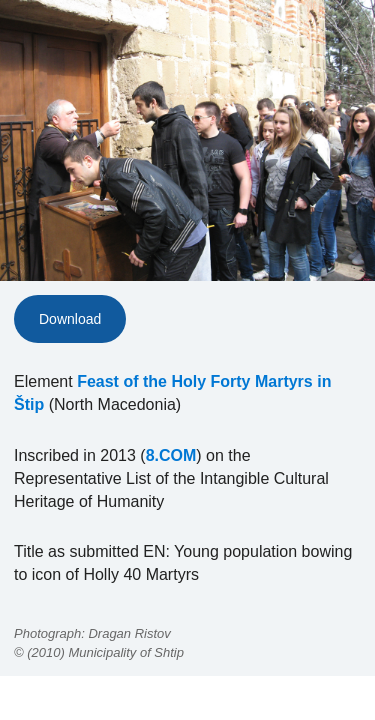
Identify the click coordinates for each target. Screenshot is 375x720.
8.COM (171, 455)
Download (70, 319)
